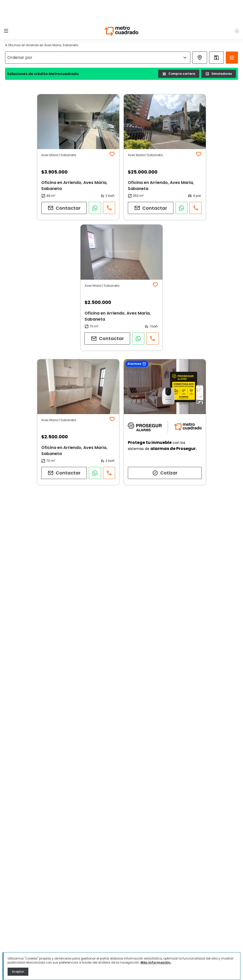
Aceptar (18, 972)
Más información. (156, 962)
